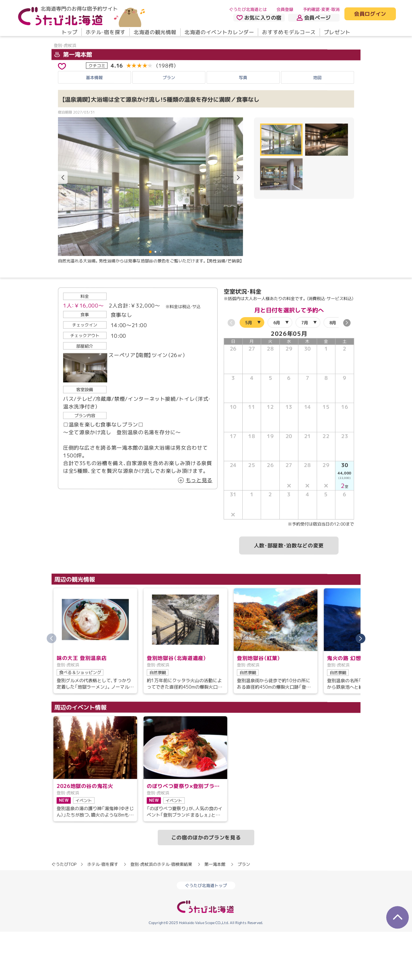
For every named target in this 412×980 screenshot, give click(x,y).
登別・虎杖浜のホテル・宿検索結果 (161, 912)
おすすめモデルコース (289, 32)
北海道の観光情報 (155, 32)
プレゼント (337, 32)
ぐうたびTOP (64, 912)
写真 (243, 125)
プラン (169, 125)
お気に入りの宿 (259, 18)
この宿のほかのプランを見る (206, 886)
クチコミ (97, 114)
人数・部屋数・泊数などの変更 (289, 593)
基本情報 (94, 125)
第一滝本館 (73, 102)
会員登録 (285, 9)
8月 (333, 371)
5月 (249, 370)
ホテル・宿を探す (106, 32)
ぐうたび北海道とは (248, 9)
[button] (238, 226)
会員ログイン (370, 14)
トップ (70, 32)
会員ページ (314, 18)
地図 (317, 125)
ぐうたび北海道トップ (206, 934)
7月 (305, 371)
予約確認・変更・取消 (321, 9)
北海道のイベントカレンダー (219, 32)
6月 (277, 371)
